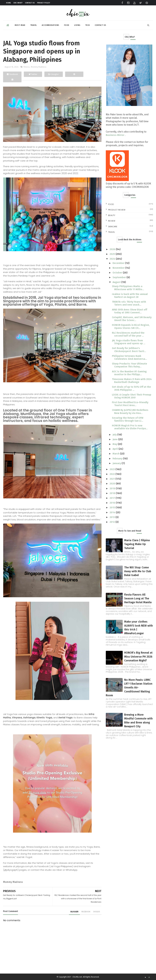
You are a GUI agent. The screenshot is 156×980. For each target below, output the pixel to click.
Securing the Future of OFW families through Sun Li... (128, 419)
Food (67, 25)
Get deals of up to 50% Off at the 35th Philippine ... (131, 388)
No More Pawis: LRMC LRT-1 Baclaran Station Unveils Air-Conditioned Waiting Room (129, 688)
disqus (97, 912)
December (119, 263)
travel (111, 232)
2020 (113, 484)
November (119, 268)
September (120, 277)
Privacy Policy (44, 3)
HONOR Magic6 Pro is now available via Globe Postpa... (130, 427)
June (115, 439)
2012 (113, 522)
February (118, 459)
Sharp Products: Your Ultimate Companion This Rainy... (130, 365)
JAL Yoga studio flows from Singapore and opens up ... (129, 342)
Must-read (20, 25)
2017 (113, 498)
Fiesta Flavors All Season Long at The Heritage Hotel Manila (138, 598)
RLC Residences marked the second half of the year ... (128, 334)
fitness (27, 67)
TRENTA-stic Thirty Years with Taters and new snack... (129, 303)
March (116, 454)
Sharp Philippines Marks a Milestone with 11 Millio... (128, 288)
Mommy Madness (39, 67)
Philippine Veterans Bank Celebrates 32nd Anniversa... (129, 357)
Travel (34, 25)
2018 (113, 493)
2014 (113, 512)
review (112, 221)
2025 (113, 254)
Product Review (117, 210)
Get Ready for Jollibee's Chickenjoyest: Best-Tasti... (129, 350)
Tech (88, 25)
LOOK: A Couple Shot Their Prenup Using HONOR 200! (132, 396)
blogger (74, 912)
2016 (113, 503)
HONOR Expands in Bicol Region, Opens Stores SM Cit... (131, 326)
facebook (86, 912)
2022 (113, 474)
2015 (113, 508)
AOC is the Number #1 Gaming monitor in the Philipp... (129, 373)
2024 (113, 259)
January (117, 463)
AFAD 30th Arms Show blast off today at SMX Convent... (130, 311)
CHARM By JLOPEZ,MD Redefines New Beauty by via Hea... (130, 411)
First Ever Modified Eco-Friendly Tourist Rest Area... (130, 404)
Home (9, 3)
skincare (113, 227)
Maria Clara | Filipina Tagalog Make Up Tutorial (137, 544)
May (115, 444)
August (117, 282)
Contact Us (30, 3)
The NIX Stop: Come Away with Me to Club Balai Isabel (138, 571)
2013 (113, 517)
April (116, 449)
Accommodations (50, 25)
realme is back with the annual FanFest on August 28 (130, 296)
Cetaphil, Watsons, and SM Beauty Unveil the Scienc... (132, 319)
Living (77, 25)
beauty (112, 215)
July (115, 435)
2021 (113, 479)
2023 (113, 469)
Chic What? (18, 3)
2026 (113, 249)
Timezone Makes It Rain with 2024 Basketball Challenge (132, 381)
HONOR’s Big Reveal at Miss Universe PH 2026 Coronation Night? (138, 657)
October (118, 273)
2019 (113, 488)
